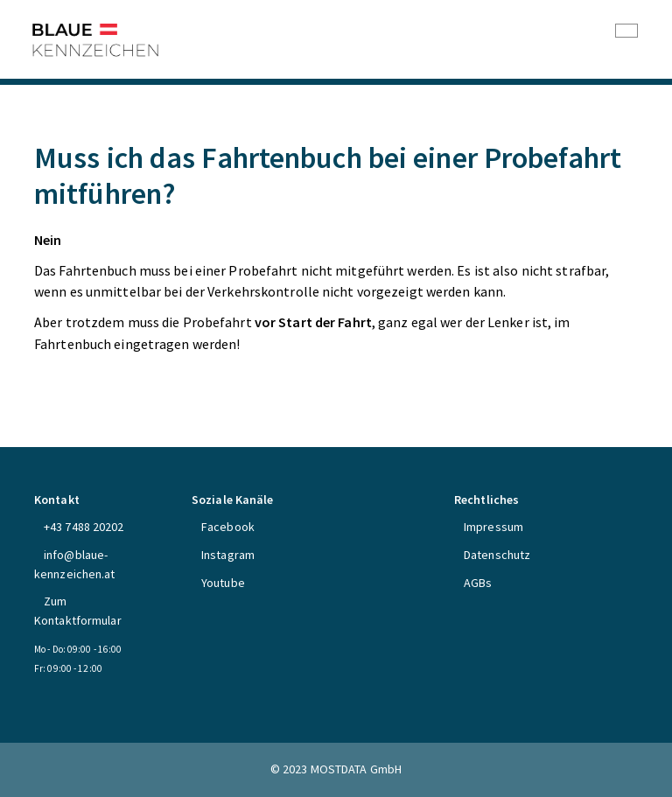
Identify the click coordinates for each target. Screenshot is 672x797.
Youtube (223, 583)
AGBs (478, 583)
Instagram (228, 555)
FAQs (46, 131)
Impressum (493, 527)
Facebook (228, 527)
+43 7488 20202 (84, 527)
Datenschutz (497, 555)
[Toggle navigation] (626, 31)
